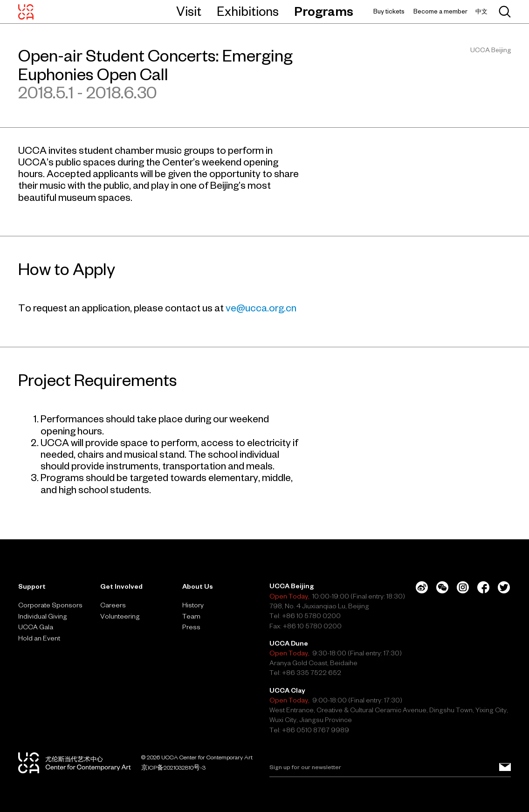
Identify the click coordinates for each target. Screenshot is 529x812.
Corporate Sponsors (50, 605)
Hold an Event (39, 638)
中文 (481, 11)
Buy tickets (389, 11)
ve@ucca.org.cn (261, 308)
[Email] (390, 767)
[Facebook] (483, 587)
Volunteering (120, 616)
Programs (324, 11)
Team (191, 616)
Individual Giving (43, 616)
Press (191, 627)
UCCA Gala (36, 627)
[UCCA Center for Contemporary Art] (26, 12)
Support (32, 586)
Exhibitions (248, 11)
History (193, 605)
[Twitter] (504, 587)
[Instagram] (463, 587)
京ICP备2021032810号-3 (173, 767)
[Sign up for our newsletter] (505, 767)
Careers (113, 605)
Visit (189, 11)
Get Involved (121, 586)
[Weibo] (422, 587)
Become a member (440, 11)
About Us (198, 586)
